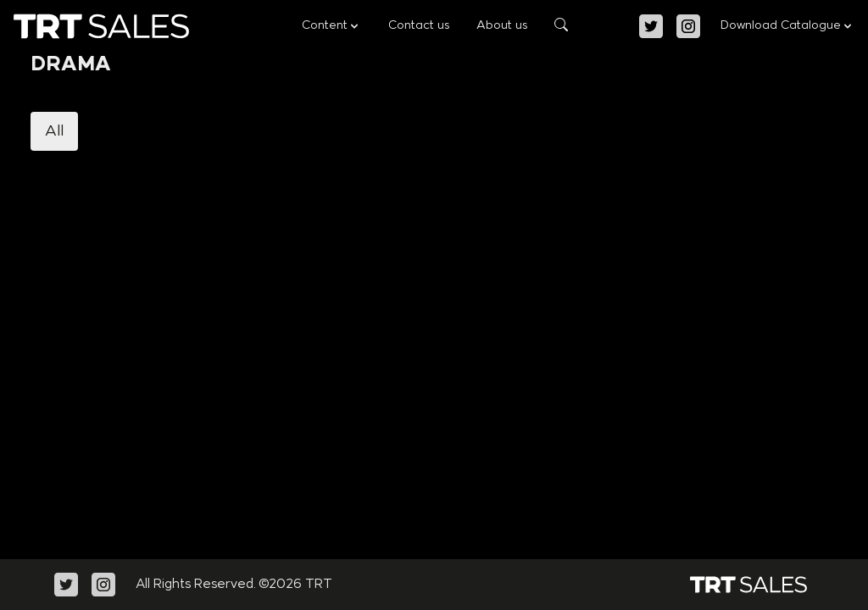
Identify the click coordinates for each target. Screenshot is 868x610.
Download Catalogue (787, 26)
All (54, 131)
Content (331, 26)
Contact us (419, 26)
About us (502, 26)
